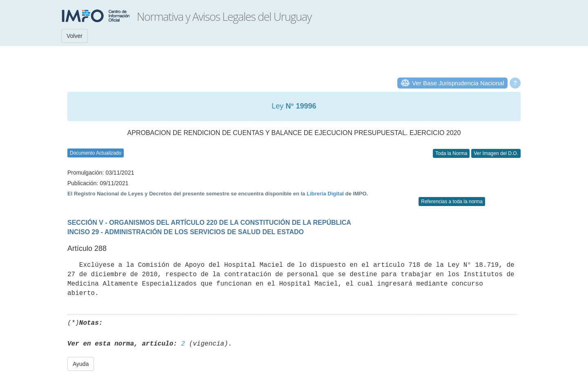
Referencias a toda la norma (452, 202)
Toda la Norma (451, 153)
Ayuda (81, 364)
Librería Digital (325, 194)
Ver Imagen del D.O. (496, 153)
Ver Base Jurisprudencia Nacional (458, 83)
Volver (75, 36)
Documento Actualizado (96, 153)
